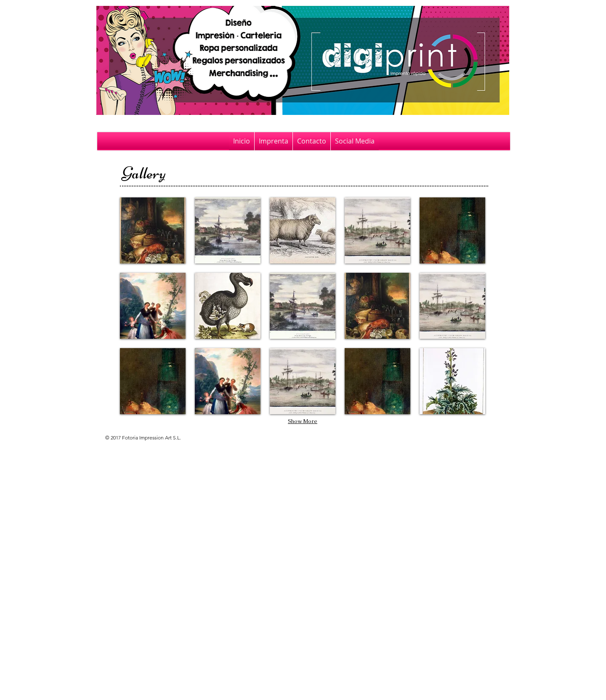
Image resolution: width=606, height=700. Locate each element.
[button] (153, 230)
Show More (303, 421)
